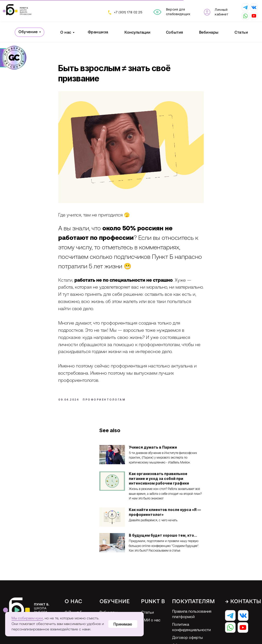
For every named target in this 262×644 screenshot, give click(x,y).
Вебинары (209, 33)
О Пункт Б (73, 595)
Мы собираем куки (27, 618)
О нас (66, 33)
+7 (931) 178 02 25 (128, 12)
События (175, 33)
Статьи (241, 33)
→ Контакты (243, 584)
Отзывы (72, 602)
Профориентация (115, 603)
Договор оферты (187, 620)
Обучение (28, 32)
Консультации (137, 33)
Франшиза (98, 32)
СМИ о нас (151, 603)
